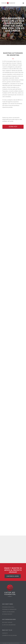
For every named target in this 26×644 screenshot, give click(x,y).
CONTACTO (5, 633)
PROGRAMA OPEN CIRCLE (8, 607)
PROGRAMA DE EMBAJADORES (9, 609)
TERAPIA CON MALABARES (8, 612)
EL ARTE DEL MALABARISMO (9, 625)
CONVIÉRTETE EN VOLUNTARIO (9, 635)
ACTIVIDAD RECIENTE (7, 614)
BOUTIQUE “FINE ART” (7, 622)
